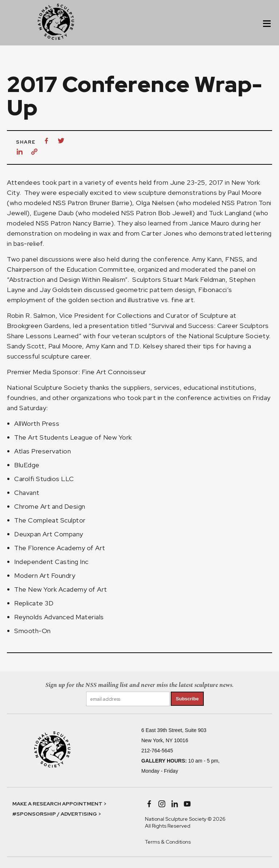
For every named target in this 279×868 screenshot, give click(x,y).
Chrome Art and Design (50, 506)
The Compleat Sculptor (50, 520)
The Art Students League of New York (73, 437)
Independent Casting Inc (51, 562)
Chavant (27, 493)
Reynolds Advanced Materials (59, 617)
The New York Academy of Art (61, 589)
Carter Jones (162, 233)
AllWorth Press (37, 423)
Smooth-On (33, 631)
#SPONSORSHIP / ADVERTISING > (57, 814)
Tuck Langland (230, 213)
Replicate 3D (34, 603)
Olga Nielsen (155, 203)
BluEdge (27, 465)
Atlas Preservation (43, 451)
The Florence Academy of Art (60, 548)
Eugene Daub (54, 213)
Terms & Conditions (168, 842)
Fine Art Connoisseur (115, 372)
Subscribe (187, 699)
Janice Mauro (209, 223)
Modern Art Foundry (45, 575)
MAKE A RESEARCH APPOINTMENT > (59, 804)
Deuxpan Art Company (49, 534)
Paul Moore (244, 193)
